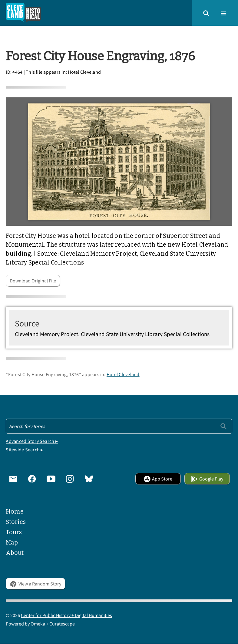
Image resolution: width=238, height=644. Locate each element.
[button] (206, 13)
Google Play (207, 479)
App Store (158, 479)
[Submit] (223, 426)
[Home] (23, 13)
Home (15, 512)
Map (12, 543)
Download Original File (33, 281)
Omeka (38, 624)
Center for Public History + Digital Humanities (66, 615)
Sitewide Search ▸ (24, 450)
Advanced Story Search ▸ (32, 441)
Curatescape (62, 624)
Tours (14, 532)
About (15, 553)
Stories (16, 522)
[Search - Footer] (119, 426)
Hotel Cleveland (84, 72)
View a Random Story (35, 584)
